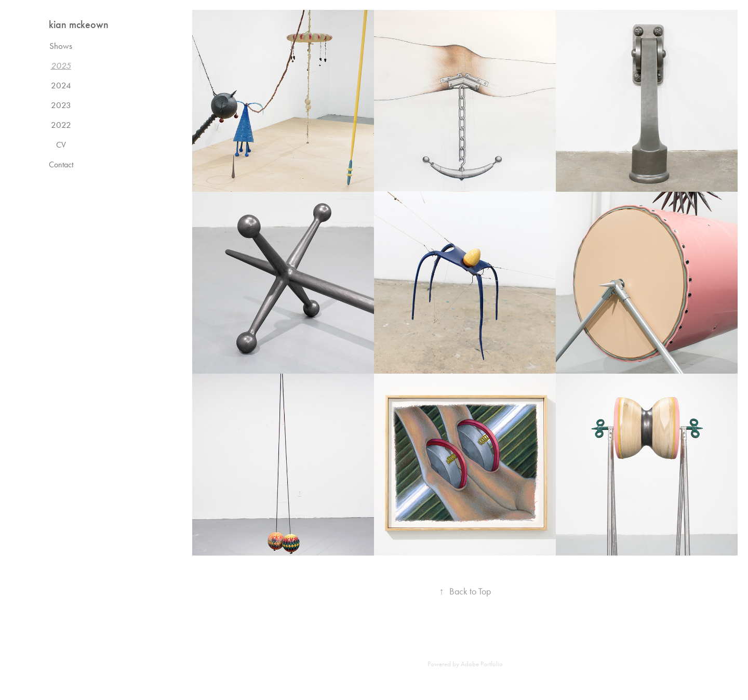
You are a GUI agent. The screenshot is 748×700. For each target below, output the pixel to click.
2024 (61, 85)
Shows (61, 46)
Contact (61, 164)
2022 (61, 125)
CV (61, 145)
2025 (61, 65)
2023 (61, 105)
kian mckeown (79, 24)
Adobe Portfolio (482, 664)
